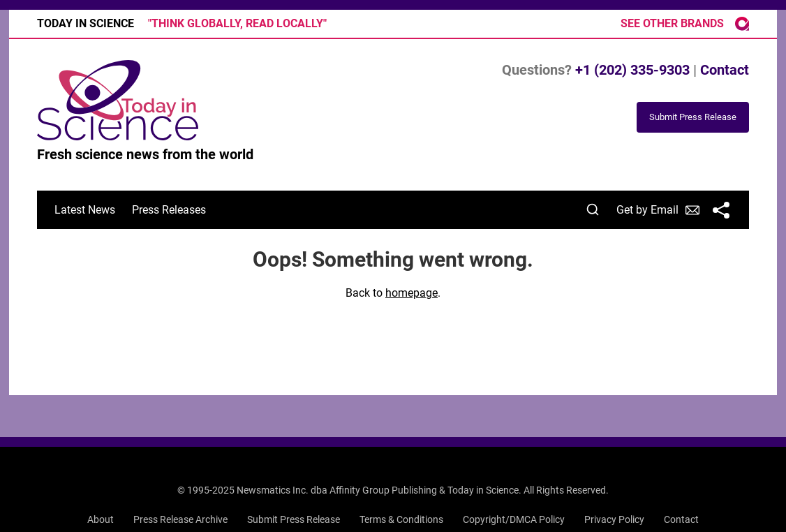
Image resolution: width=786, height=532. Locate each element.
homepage (411, 293)
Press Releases (169, 210)
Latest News (85, 210)
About (101, 519)
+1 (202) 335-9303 (632, 70)
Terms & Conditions (401, 519)
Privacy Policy (614, 519)
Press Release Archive (180, 519)
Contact (725, 70)
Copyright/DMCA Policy (514, 519)
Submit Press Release (294, 519)
